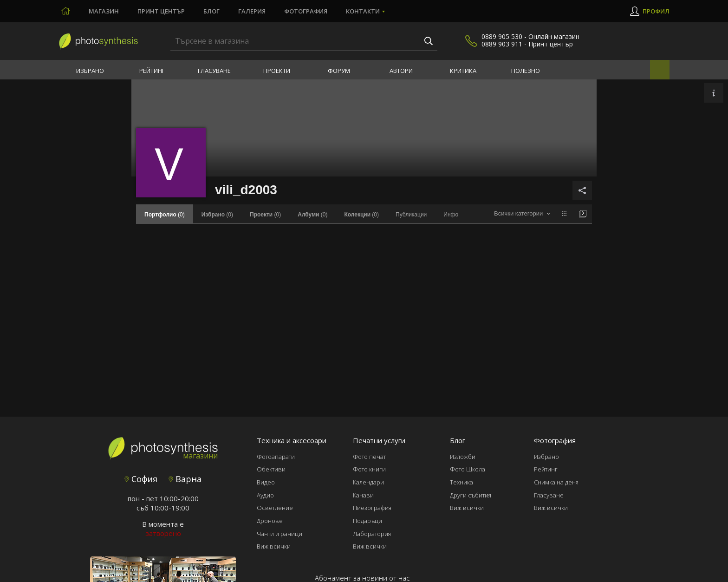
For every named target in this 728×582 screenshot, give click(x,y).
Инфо (451, 215)
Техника (461, 482)
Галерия (252, 11)
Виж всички (274, 546)
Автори (401, 71)
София (141, 479)
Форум (339, 71)
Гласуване (214, 71)
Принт (161, 11)
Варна (185, 479)
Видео (266, 482)
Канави (363, 495)
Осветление (275, 508)
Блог (211, 11)
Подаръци (367, 521)
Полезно (526, 71)
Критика (463, 71)
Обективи (271, 469)
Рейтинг (152, 71)
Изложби (463, 457)
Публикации (411, 215)
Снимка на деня (556, 482)
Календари (368, 482)
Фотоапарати (276, 457)
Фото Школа (468, 469)
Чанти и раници (279, 534)
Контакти (363, 11)
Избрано (90, 71)
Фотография (306, 11)
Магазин (104, 11)
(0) (217, 215)
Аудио (265, 495)
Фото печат (369, 457)
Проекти (277, 71)
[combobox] (522, 214)
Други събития (471, 495)
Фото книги (369, 469)
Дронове (270, 521)
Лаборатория (372, 534)
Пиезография (372, 508)
